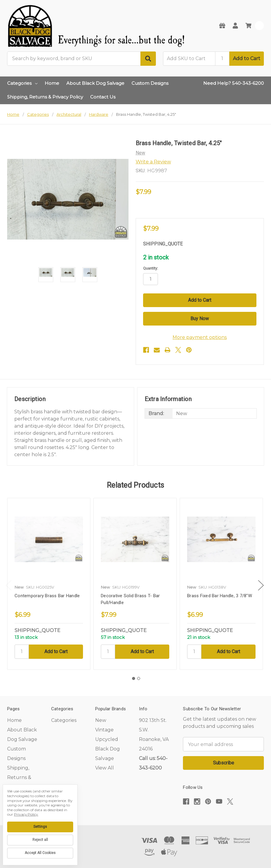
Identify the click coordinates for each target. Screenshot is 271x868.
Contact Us (103, 97)
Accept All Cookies (40, 853)
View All (105, 768)
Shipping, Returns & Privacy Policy (45, 97)
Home (52, 83)
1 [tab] (134, 678)
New (101, 720)
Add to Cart (247, 58)
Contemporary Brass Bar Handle (47, 596)
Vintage (104, 730)
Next (261, 585)
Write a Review (153, 162)
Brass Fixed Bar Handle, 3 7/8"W (220, 596)
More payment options (200, 337)
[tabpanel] (49, 584)
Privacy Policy (26, 814)
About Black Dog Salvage (95, 83)
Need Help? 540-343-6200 (234, 83)
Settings (40, 827)
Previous (9, 585)
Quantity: (151, 268)
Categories (22, 83)
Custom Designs (150, 83)
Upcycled (107, 739)
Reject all (40, 840)
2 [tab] (139, 678)
